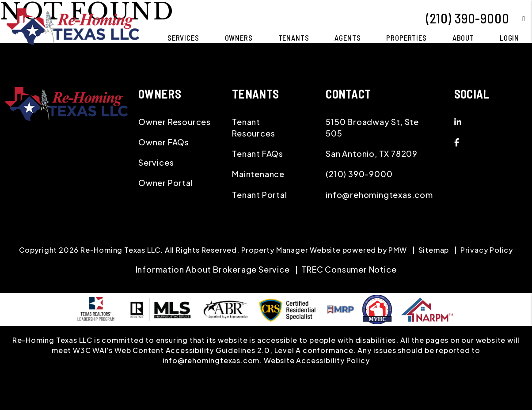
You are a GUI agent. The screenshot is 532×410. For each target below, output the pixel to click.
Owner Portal (166, 183)
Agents (348, 38)
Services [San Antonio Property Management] (183, 38)
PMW (397, 250)
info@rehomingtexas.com (379, 195)
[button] (517, 18)
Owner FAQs (164, 142)
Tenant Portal (259, 195)
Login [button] (509, 38)
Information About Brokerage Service (213, 269)
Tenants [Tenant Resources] (294, 38)
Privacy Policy (487, 250)
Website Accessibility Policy (317, 360)
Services (156, 162)
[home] (73, 25)
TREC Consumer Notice (349, 269)
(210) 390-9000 (467, 18)
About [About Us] (463, 38)
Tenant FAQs (258, 154)
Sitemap (434, 250)
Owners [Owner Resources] (239, 38)
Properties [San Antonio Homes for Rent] (407, 38)
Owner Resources (175, 122)
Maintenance (258, 174)
